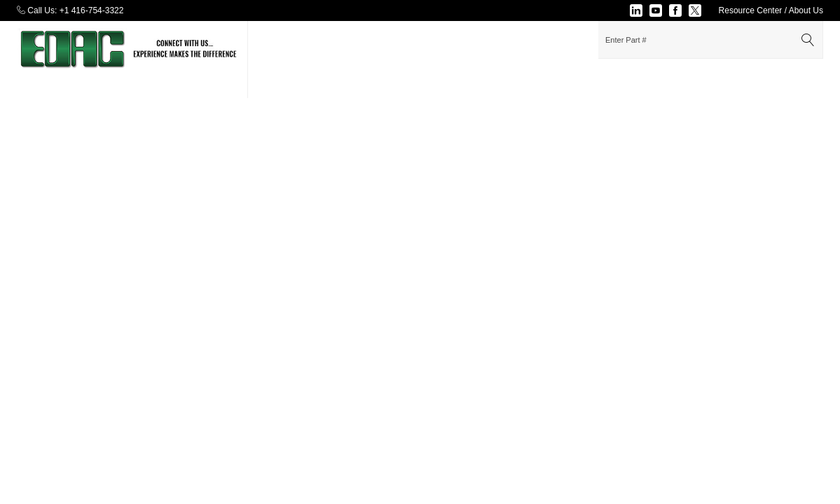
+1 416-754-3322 (92, 10)
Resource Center (751, 10)
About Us (806, 10)
